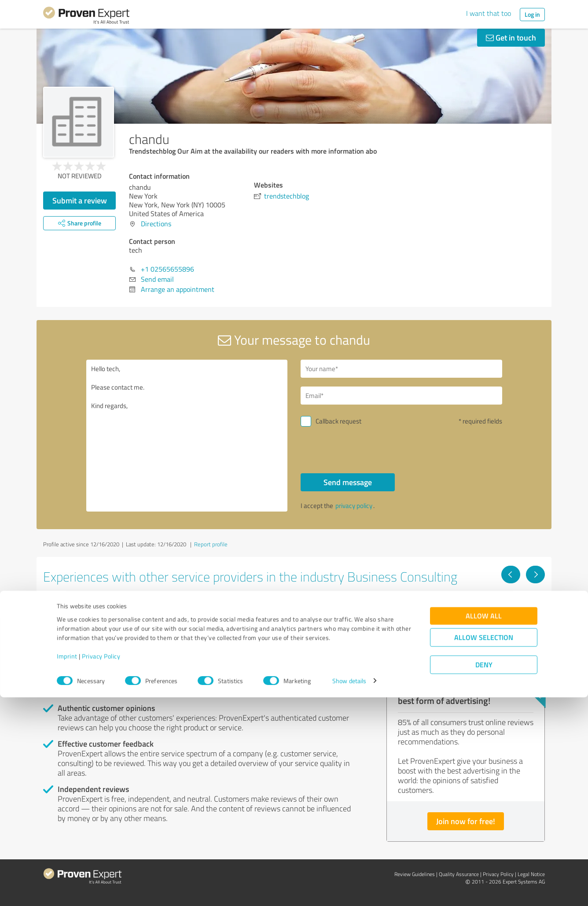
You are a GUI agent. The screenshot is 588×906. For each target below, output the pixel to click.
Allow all (484, 824)
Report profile (211, 544)
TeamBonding (248, 607)
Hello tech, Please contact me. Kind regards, (187, 436)
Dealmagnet (74, 607)
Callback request (338, 421)
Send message (348, 482)
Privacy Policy (101, 865)
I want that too (489, 13)
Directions (156, 224)
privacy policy (354, 506)
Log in (532, 14)
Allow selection (484, 846)
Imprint (67, 865)
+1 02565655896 (167, 269)
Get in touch (511, 37)
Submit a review (80, 200)
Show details (349, 889)
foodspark (413, 607)
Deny (484, 873)
